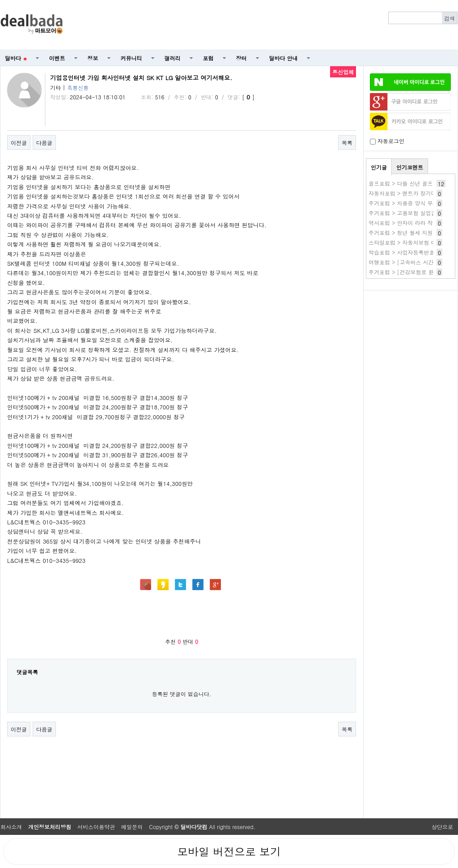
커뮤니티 (131, 58)
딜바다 (16, 58)
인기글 (379, 167)
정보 (93, 58)
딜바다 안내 (284, 58)
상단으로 (442, 827)
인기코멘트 (410, 167)
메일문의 (132, 827)
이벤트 (57, 58)
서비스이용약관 (96, 827)
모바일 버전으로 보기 (229, 851)
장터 (242, 58)
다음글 (44, 143)
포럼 (208, 58)
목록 (347, 143)
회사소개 (11, 827)
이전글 (19, 143)
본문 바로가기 (0, 0)
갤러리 (173, 58)
